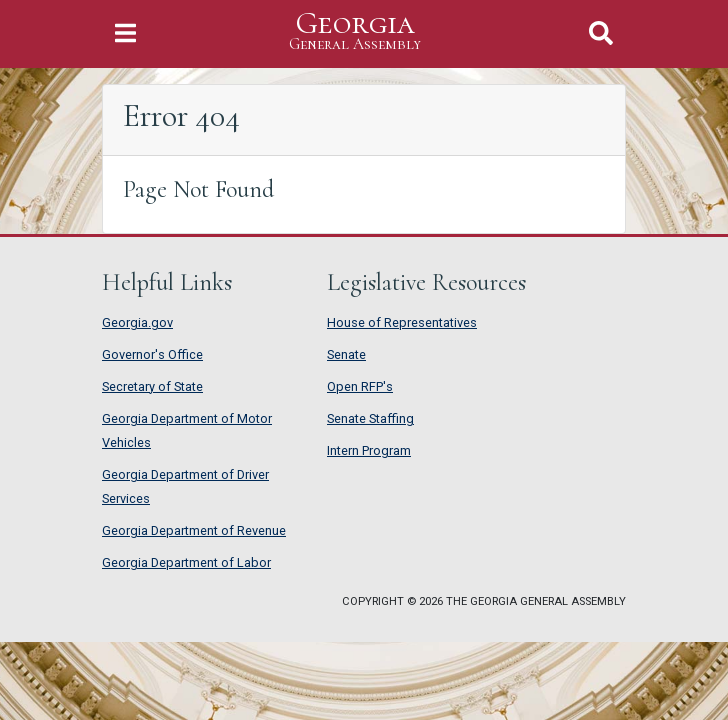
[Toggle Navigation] (125, 33)
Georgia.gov (137, 322)
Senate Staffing (370, 418)
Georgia (355, 31)
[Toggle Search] (601, 33)
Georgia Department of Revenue (194, 530)
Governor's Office (152, 354)
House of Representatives (402, 322)
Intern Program (369, 450)
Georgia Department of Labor (186, 562)
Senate (346, 354)
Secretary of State (152, 386)
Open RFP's (360, 386)
